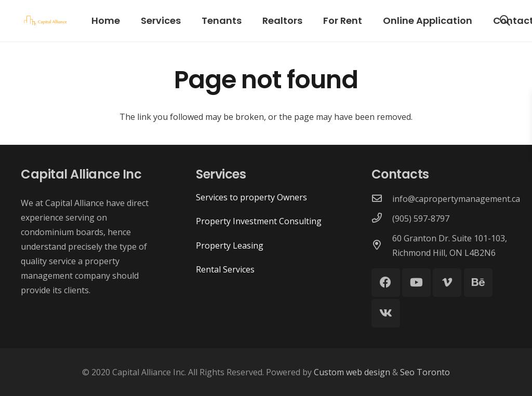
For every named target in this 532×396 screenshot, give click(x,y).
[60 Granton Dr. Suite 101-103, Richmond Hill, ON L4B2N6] (382, 245)
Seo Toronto (424, 372)
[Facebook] (386, 283)
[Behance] (478, 283)
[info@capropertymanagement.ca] (382, 199)
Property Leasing (230, 245)
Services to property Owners (251, 197)
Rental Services (225, 269)
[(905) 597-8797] (382, 219)
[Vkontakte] (386, 313)
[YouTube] (416, 283)
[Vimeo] (447, 283)
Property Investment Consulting (259, 221)
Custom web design (353, 372)
